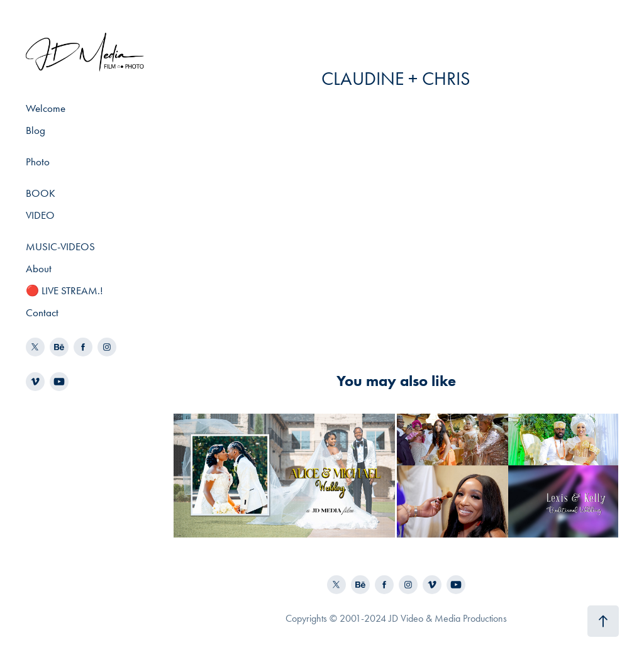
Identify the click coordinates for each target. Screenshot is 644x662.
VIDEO (40, 215)
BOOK (41, 193)
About (39, 268)
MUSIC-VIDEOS (60, 246)
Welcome (46, 108)
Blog (36, 130)
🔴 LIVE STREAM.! (64, 290)
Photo (38, 162)
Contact (42, 312)
